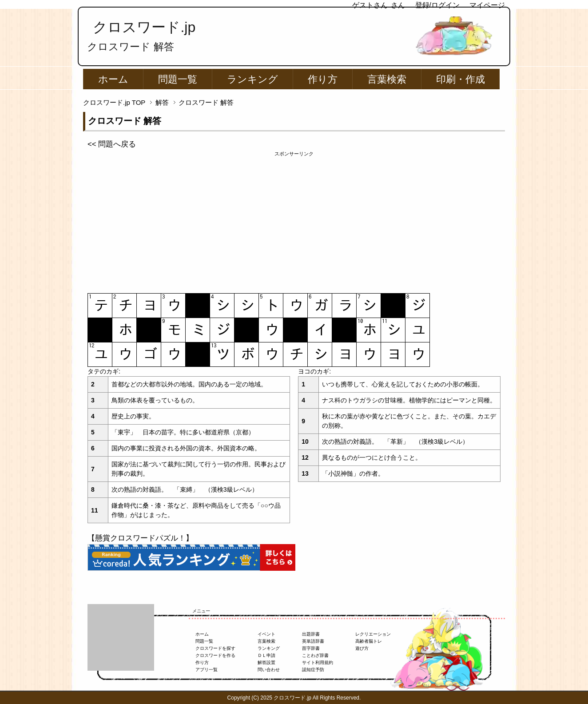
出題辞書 (311, 634)
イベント (266, 634)
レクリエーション (373, 634)
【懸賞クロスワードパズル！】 (140, 538)
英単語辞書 (313, 641)
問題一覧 (178, 79)
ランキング (252, 79)
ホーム (113, 79)
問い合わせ (269, 670)
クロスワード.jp (144, 27)
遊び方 (362, 648)
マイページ (487, 5)
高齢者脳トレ (369, 641)
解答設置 (266, 662)
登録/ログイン (437, 5)
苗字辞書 (311, 648)
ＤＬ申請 (266, 655)
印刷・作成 (461, 79)
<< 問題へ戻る (112, 144)
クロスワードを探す (215, 648)
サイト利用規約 (318, 662)
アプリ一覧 (207, 670)
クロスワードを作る (215, 655)
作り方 (323, 79)
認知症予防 (313, 670)
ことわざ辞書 (315, 655)
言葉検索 (387, 79)
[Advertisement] (294, 220)
